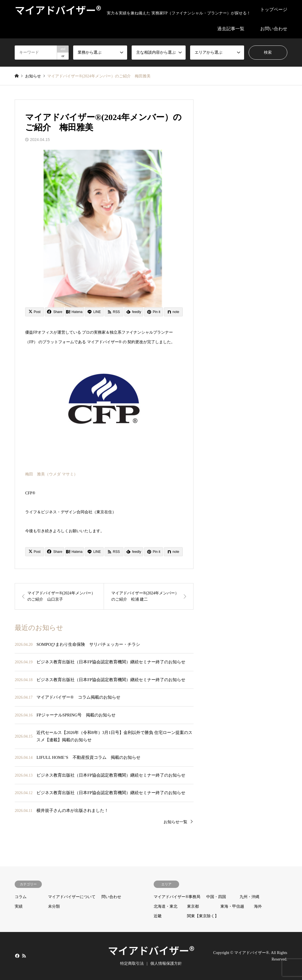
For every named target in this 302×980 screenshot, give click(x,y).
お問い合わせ (274, 29)
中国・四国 (216, 897)
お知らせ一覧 (175, 822)
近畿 (158, 916)
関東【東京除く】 (203, 916)
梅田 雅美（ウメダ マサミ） (51, 474)
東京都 (193, 906)
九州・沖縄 (249, 897)
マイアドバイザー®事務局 (177, 897)
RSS (24, 956)
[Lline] (94, 312)
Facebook (17, 956)
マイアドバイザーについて (72, 897)
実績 (19, 906)
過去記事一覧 (231, 29)
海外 (258, 906)
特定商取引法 (132, 963)
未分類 (54, 906)
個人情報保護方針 (166, 963)
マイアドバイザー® (151, 950)
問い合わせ (111, 897)
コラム (21, 897)
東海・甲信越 (232, 906)
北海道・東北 (166, 906)
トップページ (274, 9)
